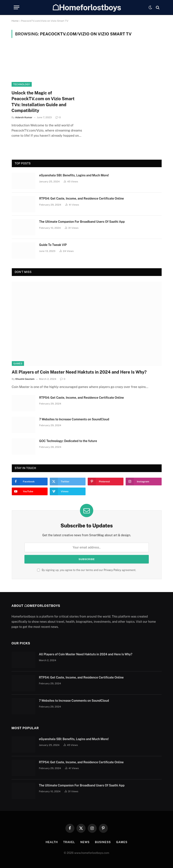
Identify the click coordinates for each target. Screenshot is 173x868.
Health (52, 842)
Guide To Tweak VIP (53, 245)
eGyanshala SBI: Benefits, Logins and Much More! (74, 175)
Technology (22, 84)
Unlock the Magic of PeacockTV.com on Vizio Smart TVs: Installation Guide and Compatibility (43, 102)
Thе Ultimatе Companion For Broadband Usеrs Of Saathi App (82, 222)
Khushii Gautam (25, 379)
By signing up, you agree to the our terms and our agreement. (86, 570)
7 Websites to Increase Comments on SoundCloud (74, 419)
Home (15, 21)
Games (18, 364)
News (85, 842)
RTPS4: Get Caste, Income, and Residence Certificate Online (82, 198)
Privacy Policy (112, 570)
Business (103, 842)
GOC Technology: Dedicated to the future (68, 441)
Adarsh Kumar (24, 117)
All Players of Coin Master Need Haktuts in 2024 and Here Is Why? (79, 372)
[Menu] (17, 7)
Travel (69, 842)
